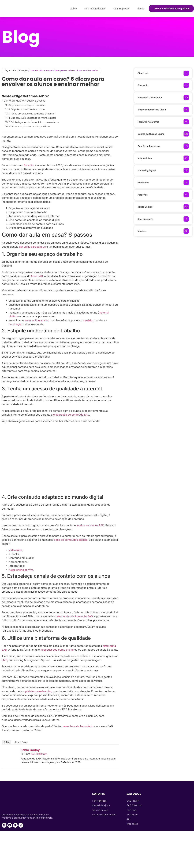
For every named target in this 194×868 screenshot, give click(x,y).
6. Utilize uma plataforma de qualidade (29, 126)
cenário (88, 320)
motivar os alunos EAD (90, 525)
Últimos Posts (20, 742)
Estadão (29, 165)
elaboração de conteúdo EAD (71, 415)
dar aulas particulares (32, 247)
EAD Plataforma (39, 754)
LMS (5, 660)
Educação (23, 71)
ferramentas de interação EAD (74, 616)
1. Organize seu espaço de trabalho (26, 105)
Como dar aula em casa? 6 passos (25, 101)
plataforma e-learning (39, 691)
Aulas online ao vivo (21, 570)
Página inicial (11, 71)
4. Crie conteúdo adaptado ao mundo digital (32, 118)
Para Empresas (121, 9)
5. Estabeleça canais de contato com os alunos (34, 122)
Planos (140, 9)
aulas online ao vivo (37, 320)
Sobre (74, 9)
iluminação (15, 324)
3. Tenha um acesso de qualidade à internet (32, 114)
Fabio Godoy (30, 750)
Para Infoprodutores (95, 9)
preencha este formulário (77, 726)
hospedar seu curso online (57, 650)
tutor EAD (37, 276)
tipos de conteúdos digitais (71, 540)
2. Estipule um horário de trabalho (27, 109)
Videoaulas (16, 550)
